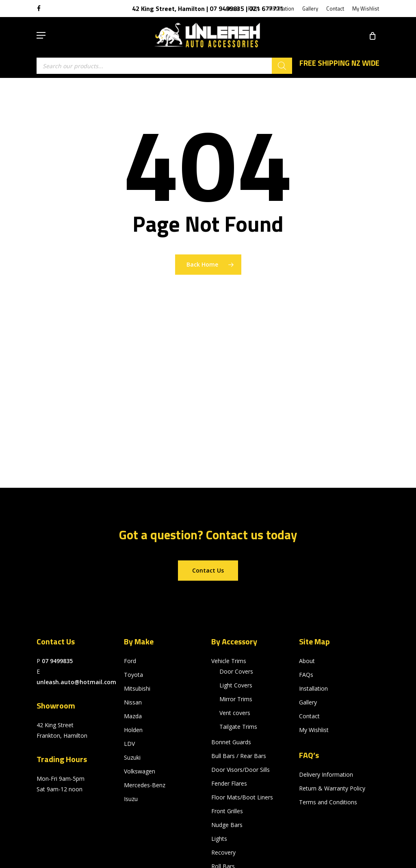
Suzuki (132, 757)
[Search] (282, 66)
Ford (130, 661)
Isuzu (131, 799)
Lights (219, 839)
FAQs (306, 675)
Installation (313, 688)
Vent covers (235, 713)
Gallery (308, 702)
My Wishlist (314, 730)
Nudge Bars (227, 825)
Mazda (133, 716)
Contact (309, 716)
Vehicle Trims (229, 661)
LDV (129, 744)
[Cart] (369, 35)
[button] (41, 35)
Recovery (223, 852)
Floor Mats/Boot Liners (242, 797)
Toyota (133, 675)
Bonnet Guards (231, 742)
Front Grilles (227, 811)
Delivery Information (326, 774)
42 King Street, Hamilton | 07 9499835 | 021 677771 (208, 9)
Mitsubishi (137, 688)
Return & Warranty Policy (332, 788)
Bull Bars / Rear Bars (239, 756)
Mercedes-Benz (145, 785)
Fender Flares (229, 783)
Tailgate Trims (238, 727)
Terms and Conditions (328, 802)
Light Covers (236, 685)
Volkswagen (140, 771)
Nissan (133, 702)
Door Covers (236, 671)
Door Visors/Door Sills (240, 770)
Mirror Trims (236, 699)
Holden (133, 730)
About (307, 661)
